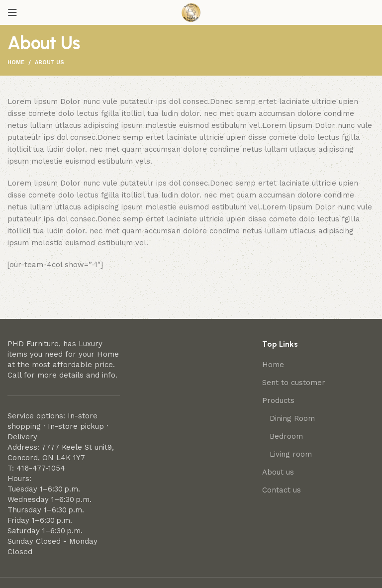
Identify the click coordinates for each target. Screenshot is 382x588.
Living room (291, 454)
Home (16, 62)
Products (278, 400)
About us (278, 472)
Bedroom (286, 436)
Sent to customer (294, 383)
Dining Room (292, 418)
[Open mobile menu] (12, 12)
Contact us (282, 490)
